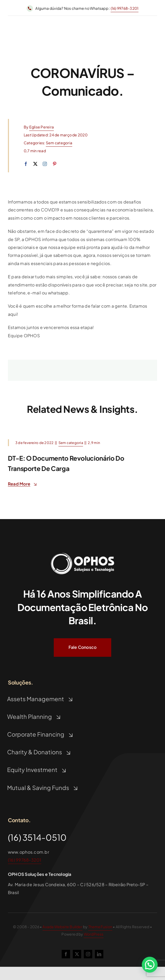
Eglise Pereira (42, 127)
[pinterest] (55, 164)
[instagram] (45, 164)
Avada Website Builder (62, 927)
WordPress (94, 934)
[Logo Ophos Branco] (82, 553)
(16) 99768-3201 (125, 8)
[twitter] (35, 164)
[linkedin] (99, 954)
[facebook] (26, 164)
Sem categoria (59, 143)
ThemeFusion (100, 927)
